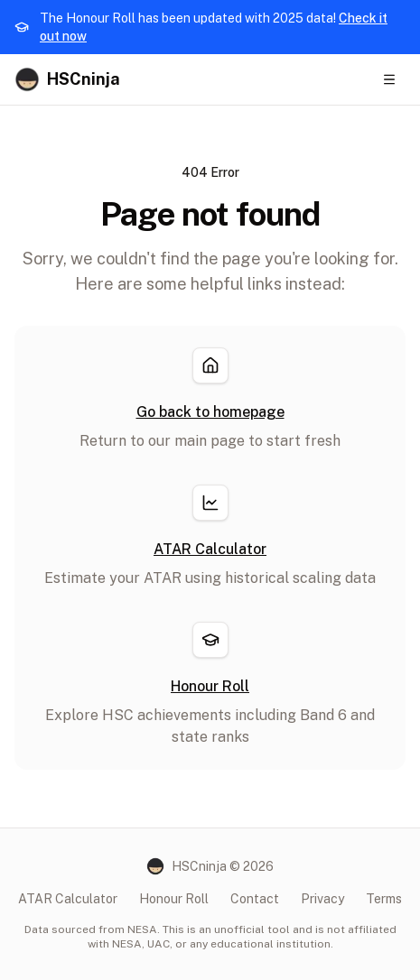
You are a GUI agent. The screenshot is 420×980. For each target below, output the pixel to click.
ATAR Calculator (68, 899)
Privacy (322, 899)
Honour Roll (174, 899)
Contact (255, 899)
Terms (384, 899)
